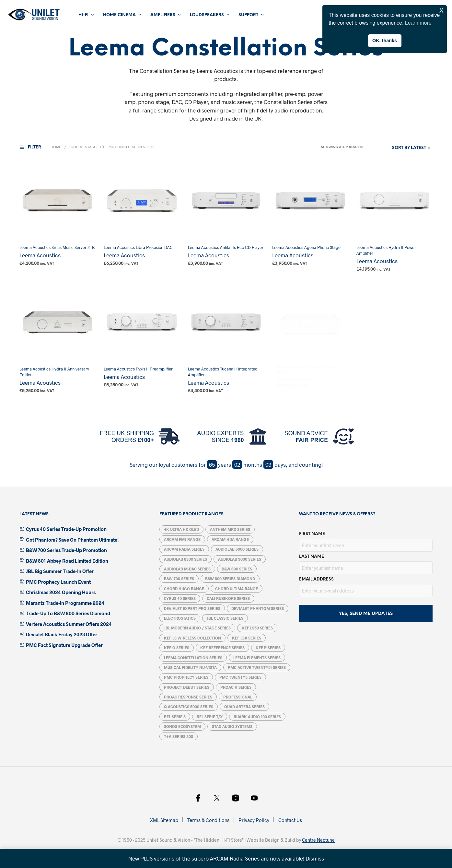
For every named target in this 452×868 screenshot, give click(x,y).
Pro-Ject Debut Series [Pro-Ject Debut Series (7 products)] (187, 687)
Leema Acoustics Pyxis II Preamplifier (138, 367)
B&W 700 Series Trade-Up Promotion (66, 550)
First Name (312, 534)
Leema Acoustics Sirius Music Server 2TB (57, 247)
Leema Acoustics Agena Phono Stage (307, 245)
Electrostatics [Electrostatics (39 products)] (180, 618)
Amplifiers (163, 15)
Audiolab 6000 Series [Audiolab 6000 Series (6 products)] (237, 549)
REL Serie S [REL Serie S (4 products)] (175, 717)
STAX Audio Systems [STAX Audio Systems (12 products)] (232, 726)
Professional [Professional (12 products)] (238, 697)
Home (56, 147)
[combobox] (400, 148)
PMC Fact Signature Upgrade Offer (64, 645)
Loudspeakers (207, 15)
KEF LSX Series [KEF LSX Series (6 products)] (247, 638)
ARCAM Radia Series (235, 858)
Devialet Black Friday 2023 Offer (62, 634)
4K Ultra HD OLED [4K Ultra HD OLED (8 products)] (181, 529)
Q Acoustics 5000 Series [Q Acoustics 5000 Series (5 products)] (189, 707)
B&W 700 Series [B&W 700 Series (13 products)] (179, 579)
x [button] (441, 10)
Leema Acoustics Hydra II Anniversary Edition (54, 372)
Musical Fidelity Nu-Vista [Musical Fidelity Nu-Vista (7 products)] (190, 667)
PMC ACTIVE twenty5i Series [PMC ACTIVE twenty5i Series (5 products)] (257, 667)
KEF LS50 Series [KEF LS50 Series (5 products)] (257, 628)
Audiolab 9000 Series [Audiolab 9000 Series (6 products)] (240, 559)
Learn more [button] (418, 23)
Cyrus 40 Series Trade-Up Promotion (66, 529)
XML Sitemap (164, 820)
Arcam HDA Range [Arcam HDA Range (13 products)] (230, 539)
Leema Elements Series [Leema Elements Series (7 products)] (257, 658)
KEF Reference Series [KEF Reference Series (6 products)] (222, 648)
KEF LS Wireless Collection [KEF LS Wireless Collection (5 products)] (192, 638)
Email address (316, 579)
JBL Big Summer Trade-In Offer (60, 571)
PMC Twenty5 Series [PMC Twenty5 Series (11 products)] (240, 677)
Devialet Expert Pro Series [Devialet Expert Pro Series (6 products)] (192, 608)
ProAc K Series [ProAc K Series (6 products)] (236, 687)
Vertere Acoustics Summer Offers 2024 (69, 624)
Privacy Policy (254, 820)
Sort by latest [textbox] (409, 148)
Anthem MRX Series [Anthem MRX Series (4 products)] (230, 529)
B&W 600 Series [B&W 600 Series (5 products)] (237, 569)
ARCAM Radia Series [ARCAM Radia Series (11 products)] (184, 549)
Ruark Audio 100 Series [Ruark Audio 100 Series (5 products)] (257, 717)
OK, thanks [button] (385, 41)
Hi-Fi (83, 15)
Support (248, 15)
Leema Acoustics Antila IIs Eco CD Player (226, 247)
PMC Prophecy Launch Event (58, 582)
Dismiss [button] (315, 858)
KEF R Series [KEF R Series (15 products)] (268, 648)
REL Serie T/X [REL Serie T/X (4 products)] (210, 717)
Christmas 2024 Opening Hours (61, 592)
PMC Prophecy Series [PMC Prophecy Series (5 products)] (186, 677)
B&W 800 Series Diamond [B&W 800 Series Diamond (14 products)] (230, 579)
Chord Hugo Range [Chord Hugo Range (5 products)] (184, 589)
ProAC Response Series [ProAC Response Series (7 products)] (188, 697)
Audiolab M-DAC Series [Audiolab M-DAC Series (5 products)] (187, 569)
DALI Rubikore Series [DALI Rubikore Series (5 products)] (228, 598)
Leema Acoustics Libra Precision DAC (138, 247)
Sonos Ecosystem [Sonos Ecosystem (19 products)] (182, 726)
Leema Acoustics (40, 255)
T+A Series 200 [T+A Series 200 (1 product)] (179, 736)
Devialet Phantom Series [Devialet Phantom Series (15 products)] (258, 608)
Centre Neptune (318, 840)
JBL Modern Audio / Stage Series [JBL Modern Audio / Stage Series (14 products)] (197, 628)
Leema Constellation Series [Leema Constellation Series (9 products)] (193, 658)
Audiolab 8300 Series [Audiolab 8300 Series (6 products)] (185, 559)
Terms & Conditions (208, 820)
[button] (34, 147)
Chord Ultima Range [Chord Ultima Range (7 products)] (237, 589)
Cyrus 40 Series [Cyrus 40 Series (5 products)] (180, 598)
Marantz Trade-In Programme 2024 (65, 603)
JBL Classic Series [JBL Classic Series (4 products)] (225, 618)
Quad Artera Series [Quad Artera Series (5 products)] (244, 707)
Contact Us (290, 820)
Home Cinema (119, 15)
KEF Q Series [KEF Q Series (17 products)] (177, 648)
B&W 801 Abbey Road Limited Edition (67, 561)
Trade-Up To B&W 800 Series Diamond (68, 613)
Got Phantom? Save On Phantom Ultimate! (72, 540)
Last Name (312, 557)
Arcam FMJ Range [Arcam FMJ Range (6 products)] (182, 539)
